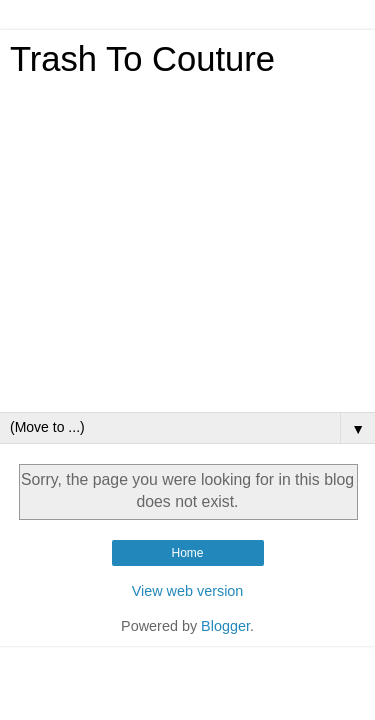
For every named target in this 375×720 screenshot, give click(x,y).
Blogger (225, 626)
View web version (188, 591)
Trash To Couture (142, 59)
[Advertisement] (187, 250)
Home (187, 553)
